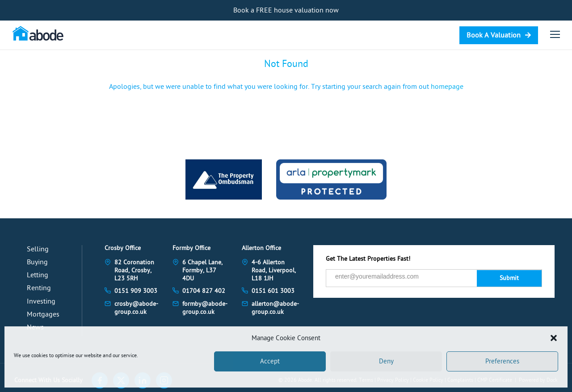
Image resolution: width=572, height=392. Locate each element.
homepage (447, 87)
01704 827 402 (204, 291)
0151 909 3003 (136, 291)
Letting (38, 275)
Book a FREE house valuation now (286, 10)
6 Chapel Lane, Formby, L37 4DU (202, 270)
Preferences (502, 361)
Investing (41, 301)
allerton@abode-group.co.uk (275, 308)
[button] (554, 338)
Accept (270, 361)
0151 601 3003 (273, 291)
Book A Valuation (494, 35)
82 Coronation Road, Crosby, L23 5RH (134, 270)
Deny (386, 361)
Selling (38, 249)
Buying (37, 262)
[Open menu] (555, 34)
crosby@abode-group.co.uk (136, 308)
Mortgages (43, 314)
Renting (39, 288)
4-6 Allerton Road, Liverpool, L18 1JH (274, 270)
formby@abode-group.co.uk (205, 308)
